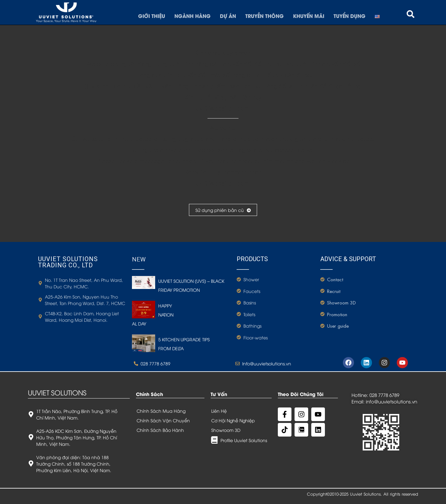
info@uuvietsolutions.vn (391, 401)
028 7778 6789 (384, 395)
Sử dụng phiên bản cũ (223, 210)
